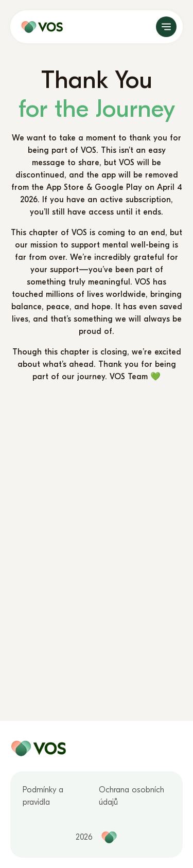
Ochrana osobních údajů (131, 796)
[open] (166, 27)
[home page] (40, 27)
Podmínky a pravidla (43, 796)
